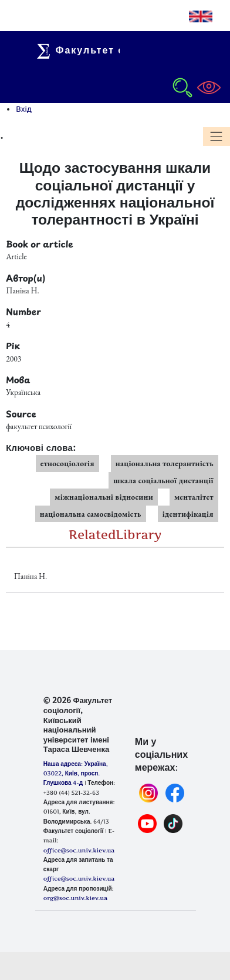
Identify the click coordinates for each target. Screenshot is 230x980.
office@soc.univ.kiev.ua (79, 878)
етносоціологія (67, 463)
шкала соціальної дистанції (163, 480)
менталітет (194, 497)
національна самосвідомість (91, 514)
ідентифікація (188, 514)
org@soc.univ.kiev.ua (75, 898)
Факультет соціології (107, 50)
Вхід (24, 109)
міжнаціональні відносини (104, 497)
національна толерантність (165, 463)
